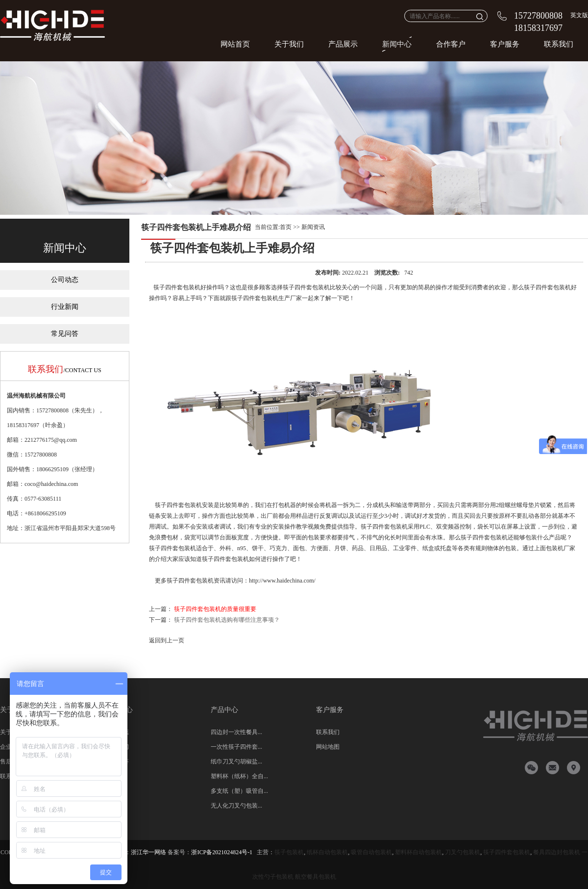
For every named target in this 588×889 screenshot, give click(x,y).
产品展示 (343, 44)
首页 (286, 227)
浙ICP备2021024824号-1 (222, 852)
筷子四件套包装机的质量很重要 (215, 609)
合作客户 (451, 44)
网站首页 (235, 44)
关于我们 (289, 44)
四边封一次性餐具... (236, 732)
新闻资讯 (313, 227)
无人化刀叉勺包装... (236, 806)
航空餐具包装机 (316, 877)
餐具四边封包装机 (557, 852)
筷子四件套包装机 (177, 287)
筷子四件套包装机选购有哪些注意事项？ (227, 620)
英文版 (579, 15)
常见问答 (65, 334)
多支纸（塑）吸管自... (239, 791)
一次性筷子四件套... (236, 747)
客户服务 (505, 44)
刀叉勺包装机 (463, 852)
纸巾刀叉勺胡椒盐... (236, 762)
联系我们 (559, 44)
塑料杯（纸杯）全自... (239, 776)
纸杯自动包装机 (327, 852)
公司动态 (65, 280)
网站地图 (328, 747)
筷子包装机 (289, 852)
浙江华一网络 (148, 852)
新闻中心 (397, 44)
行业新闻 (65, 307)
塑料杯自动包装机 (418, 852)
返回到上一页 (167, 640)
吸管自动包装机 (371, 852)
